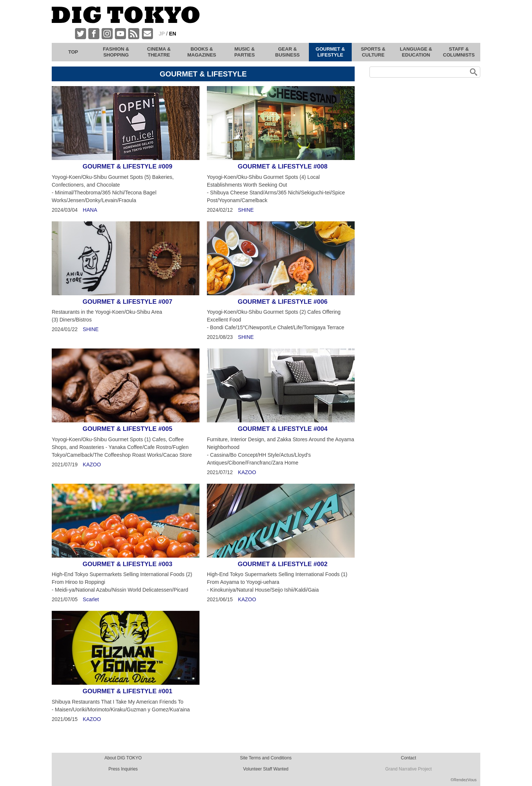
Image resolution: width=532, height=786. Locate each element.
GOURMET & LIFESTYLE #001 (128, 691)
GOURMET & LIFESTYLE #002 (283, 564)
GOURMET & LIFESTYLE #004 (283, 429)
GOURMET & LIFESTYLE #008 (283, 166)
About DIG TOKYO (123, 758)
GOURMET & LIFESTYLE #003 (128, 564)
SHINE (246, 210)
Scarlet (91, 599)
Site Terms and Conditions (266, 758)
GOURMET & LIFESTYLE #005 (128, 429)
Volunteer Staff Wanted (266, 769)
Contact (408, 758)
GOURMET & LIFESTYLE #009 (128, 166)
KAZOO (92, 465)
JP (162, 34)
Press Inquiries (123, 769)
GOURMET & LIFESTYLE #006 (283, 302)
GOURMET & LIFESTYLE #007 (128, 302)
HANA (90, 210)
